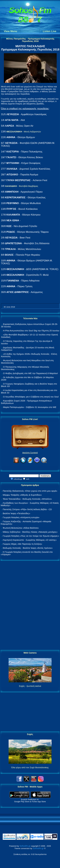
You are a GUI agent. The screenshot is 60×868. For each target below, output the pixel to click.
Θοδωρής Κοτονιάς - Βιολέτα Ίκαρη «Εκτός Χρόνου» (28, 548)
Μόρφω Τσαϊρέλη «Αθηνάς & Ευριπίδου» (22, 495)
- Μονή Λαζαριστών (24, 132)
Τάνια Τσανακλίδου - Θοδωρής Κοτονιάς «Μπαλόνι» (27, 499)
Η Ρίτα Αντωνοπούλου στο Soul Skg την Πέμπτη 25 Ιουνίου (31, 331)
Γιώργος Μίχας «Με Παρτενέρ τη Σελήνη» (22, 544)
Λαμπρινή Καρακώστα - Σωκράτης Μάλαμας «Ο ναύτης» (30, 540)
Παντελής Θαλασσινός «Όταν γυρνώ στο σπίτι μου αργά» (30, 491)
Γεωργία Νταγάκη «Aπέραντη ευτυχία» (21, 517)
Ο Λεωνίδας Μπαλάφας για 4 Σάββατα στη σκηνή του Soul (31, 397)
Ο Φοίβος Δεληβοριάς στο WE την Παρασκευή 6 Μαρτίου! (30, 373)
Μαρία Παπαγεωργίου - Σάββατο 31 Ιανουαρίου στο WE (30, 407)
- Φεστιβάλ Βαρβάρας (22, 186)
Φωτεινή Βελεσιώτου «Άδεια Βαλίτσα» (21, 528)
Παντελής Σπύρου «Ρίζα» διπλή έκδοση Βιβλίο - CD (27, 509)
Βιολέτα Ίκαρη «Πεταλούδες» (16, 513)
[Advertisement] (30, 605)
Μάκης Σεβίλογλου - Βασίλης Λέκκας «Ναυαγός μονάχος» (30, 532)
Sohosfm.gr (25, 846)
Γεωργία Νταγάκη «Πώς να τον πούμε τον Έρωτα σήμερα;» (31, 536)
